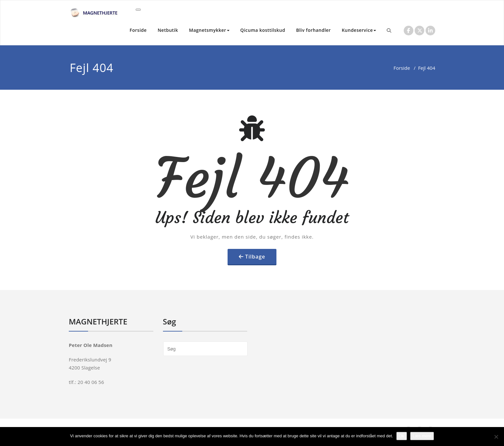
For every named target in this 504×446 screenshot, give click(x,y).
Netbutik (168, 30)
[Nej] (496, 437)
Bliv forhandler (313, 30)
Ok (402, 436)
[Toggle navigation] (138, 10)
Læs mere (422, 436)
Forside (138, 30)
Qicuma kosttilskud (263, 30)
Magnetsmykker (209, 30)
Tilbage (255, 257)
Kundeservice (359, 30)
